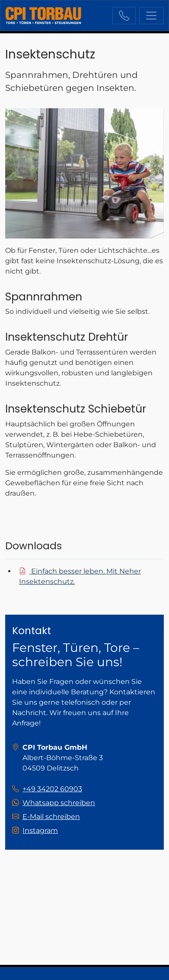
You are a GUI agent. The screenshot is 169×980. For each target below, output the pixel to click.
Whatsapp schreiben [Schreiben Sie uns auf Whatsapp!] (59, 803)
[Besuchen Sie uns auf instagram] (35, 831)
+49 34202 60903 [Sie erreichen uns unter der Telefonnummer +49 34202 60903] (124, 16)
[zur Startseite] (43, 16)
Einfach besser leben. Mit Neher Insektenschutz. (80, 576)
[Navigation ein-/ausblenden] (151, 16)
